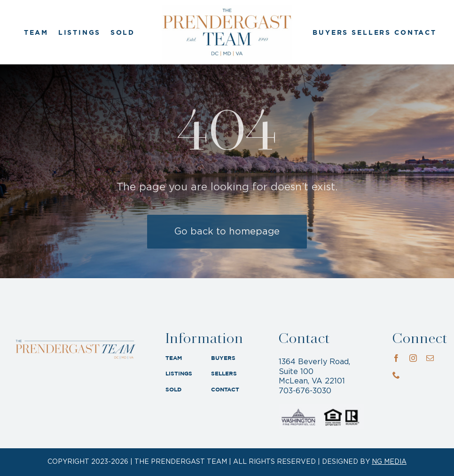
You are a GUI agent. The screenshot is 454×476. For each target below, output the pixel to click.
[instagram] (413, 358)
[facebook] (396, 358)
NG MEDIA (389, 462)
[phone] (396, 375)
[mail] (430, 358)
